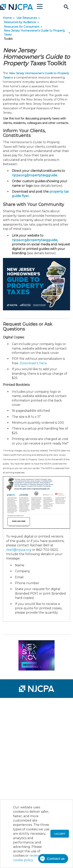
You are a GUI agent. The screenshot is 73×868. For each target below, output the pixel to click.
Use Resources (27, 18)
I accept (60, 834)
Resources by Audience (20, 22)
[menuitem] (17, 703)
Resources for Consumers (22, 27)
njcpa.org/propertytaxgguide (35, 175)
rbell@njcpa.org (19, 550)
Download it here (33, 363)
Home (7, 18)
